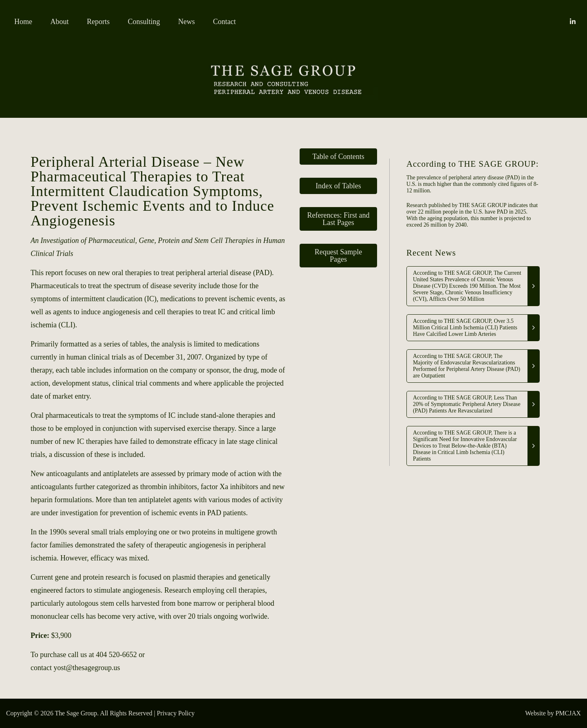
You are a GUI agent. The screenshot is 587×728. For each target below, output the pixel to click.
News (186, 22)
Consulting (144, 22)
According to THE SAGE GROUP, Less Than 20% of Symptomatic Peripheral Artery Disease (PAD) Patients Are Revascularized (467, 404)
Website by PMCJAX (553, 713)
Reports (98, 22)
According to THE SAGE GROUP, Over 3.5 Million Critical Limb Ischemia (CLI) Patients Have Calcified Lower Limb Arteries (465, 328)
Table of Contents (338, 157)
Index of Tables (338, 186)
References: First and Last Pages (339, 219)
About (60, 22)
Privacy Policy (176, 713)
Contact (225, 22)
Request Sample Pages (338, 256)
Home (23, 22)
